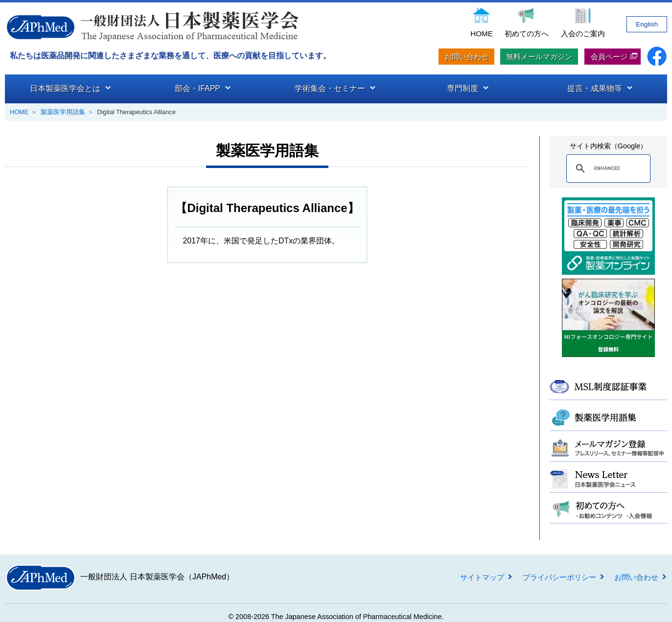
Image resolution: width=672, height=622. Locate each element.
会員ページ (609, 57)
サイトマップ (482, 577)
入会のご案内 (583, 34)
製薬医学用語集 (63, 112)
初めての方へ (527, 34)
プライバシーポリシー (559, 577)
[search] (607, 168)
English (647, 24)
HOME (482, 34)
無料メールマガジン (539, 57)
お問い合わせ (466, 57)
